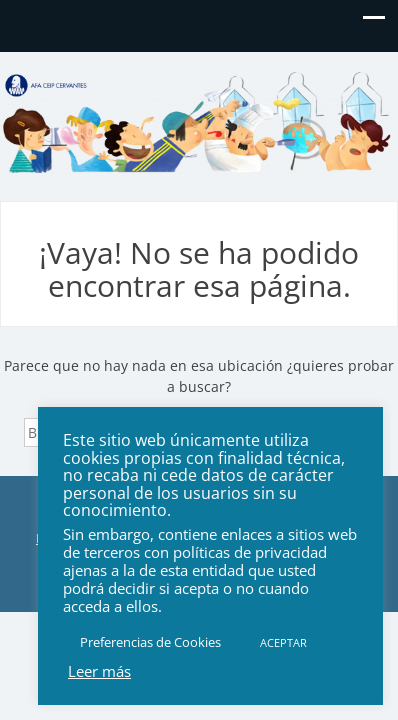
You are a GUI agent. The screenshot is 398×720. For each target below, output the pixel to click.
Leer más (99, 671)
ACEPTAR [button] (283, 642)
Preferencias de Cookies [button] (150, 642)
